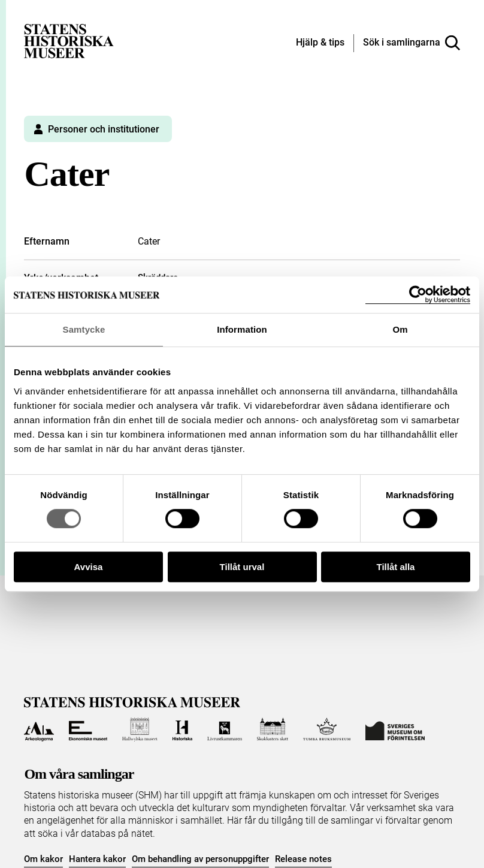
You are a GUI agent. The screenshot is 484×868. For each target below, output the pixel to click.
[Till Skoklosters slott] (273, 730)
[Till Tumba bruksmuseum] (327, 730)
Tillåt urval (242, 567)
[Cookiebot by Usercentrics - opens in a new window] (418, 295)
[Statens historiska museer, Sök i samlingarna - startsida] (69, 40)
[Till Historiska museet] (182, 730)
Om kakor (43, 859)
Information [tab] (242, 329)
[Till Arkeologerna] (39, 730)
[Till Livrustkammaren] (225, 730)
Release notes (303, 859)
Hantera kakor (97, 859)
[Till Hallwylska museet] (140, 730)
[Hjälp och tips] (320, 43)
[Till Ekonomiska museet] (88, 730)
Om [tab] (400, 329)
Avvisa (89, 567)
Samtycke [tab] (84, 329)
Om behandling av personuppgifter (200, 859)
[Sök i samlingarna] (412, 43)
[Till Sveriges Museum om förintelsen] (395, 730)
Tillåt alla (396, 567)
